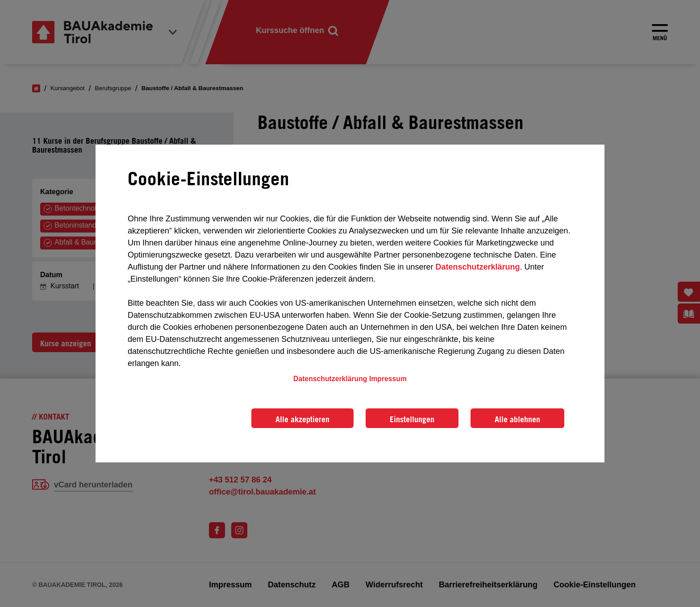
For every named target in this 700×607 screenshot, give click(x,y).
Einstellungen (412, 419)
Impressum (388, 379)
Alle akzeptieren (302, 419)
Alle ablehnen (517, 419)
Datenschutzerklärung (477, 267)
